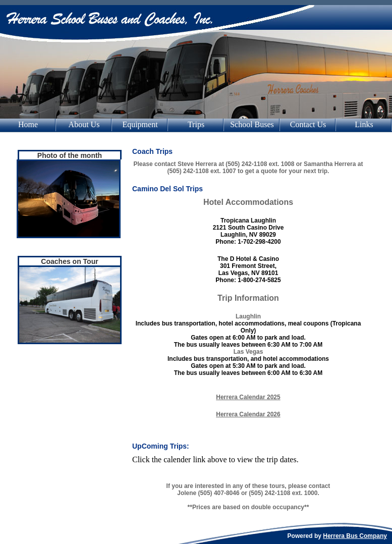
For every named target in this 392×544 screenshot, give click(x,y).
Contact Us (308, 124)
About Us (84, 124)
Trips (196, 124)
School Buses (252, 124)
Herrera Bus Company (355, 536)
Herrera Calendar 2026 (248, 414)
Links (364, 124)
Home (28, 124)
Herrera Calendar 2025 (248, 397)
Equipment (140, 124)
